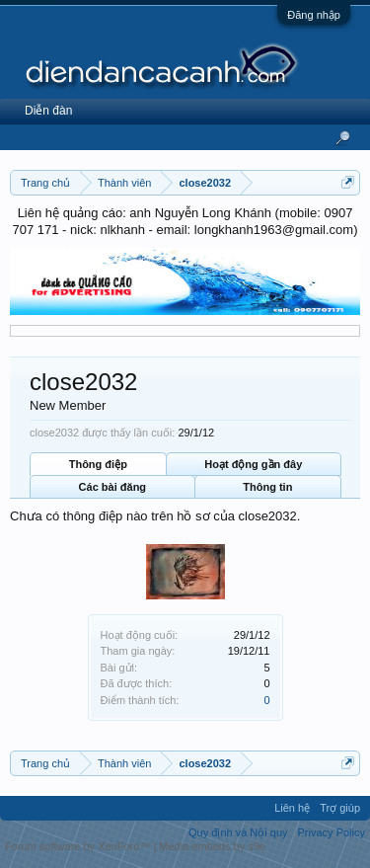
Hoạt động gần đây (253, 464)
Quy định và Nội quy (238, 832)
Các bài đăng (112, 487)
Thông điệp (98, 464)
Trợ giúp (340, 808)
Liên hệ (292, 808)
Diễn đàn (48, 111)
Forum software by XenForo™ (79, 846)
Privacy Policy (332, 832)
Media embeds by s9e (212, 846)
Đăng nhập (314, 15)
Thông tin (267, 487)
